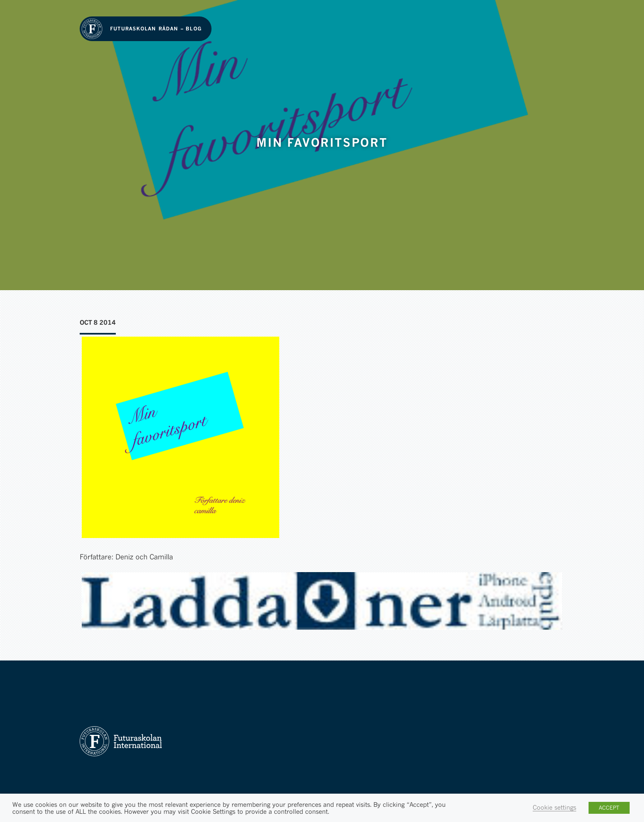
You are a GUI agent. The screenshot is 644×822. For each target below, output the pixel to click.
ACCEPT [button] (609, 808)
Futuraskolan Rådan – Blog (156, 29)
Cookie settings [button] (554, 807)
